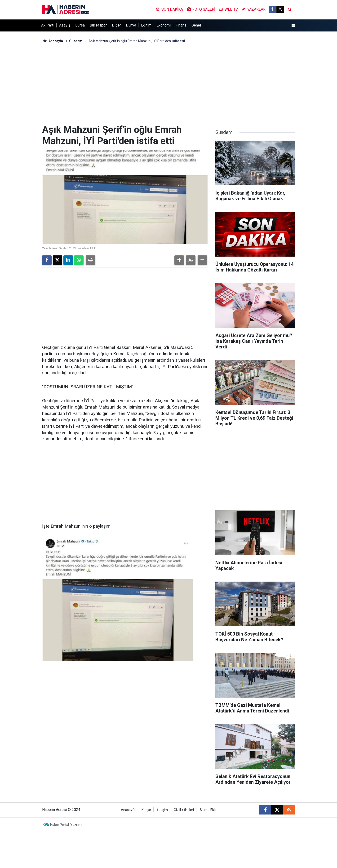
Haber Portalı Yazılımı (66, 825)
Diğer (116, 25)
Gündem (76, 41)
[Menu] (293, 26)
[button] (179, 260)
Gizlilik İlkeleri (184, 810)
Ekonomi (164, 25)
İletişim (162, 810)
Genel (196, 25)
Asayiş (65, 25)
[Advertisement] (168, 84)
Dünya (131, 25)
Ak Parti (48, 25)
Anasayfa (53, 41)
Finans (181, 25)
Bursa (80, 25)
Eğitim (146, 25)
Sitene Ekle (208, 810)
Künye (146, 810)
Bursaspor (98, 25)
